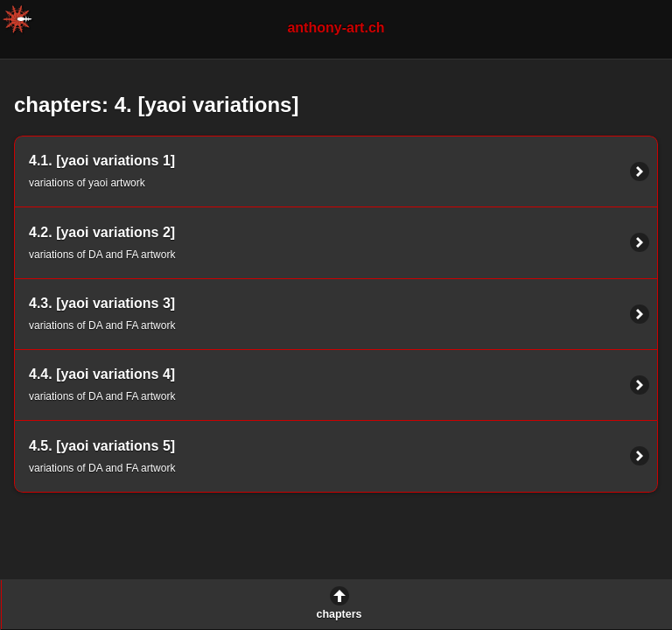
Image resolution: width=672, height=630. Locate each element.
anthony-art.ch (336, 28)
